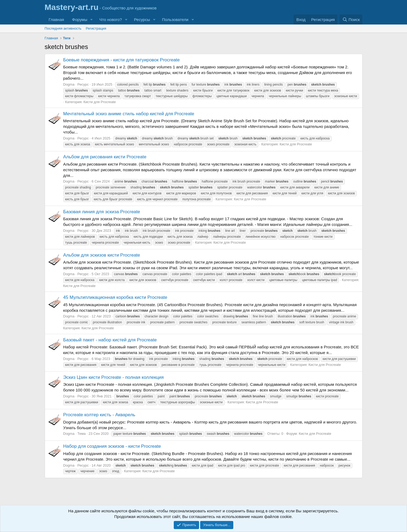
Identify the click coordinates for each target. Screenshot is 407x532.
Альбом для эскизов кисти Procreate (102, 255)
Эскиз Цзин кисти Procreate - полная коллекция (114, 377)
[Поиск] (351, 20)
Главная (56, 20)
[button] (92, 20)
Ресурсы (142, 20)
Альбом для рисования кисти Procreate (105, 157)
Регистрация (96, 28)
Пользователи (175, 20)
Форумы (80, 20)
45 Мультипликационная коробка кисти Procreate (115, 297)
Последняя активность (63, 28)
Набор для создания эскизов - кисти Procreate (112, 446)
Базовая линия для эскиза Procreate (102, 212)
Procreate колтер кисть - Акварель (99, 415)
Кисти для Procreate (100, 102)
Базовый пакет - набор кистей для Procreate (110, 340)
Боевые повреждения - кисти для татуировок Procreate (122, 60)
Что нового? (111, 20)
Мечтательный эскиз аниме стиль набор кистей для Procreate (129, 114)
